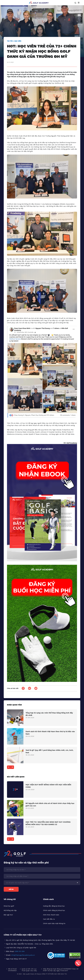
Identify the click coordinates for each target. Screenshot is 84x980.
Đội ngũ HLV (8, 915)
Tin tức (10, 41)
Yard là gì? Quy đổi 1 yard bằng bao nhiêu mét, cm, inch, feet (49, 751)
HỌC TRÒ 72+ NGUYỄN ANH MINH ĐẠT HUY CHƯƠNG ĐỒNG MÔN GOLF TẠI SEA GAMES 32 (48, 823)
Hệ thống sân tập (10, 910)
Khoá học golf (9, 906)
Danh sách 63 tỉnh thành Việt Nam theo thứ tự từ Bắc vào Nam (50, 733)
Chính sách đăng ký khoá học (54, 910)
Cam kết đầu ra (49, 919)
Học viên (18, 41)
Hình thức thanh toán (51, 915)
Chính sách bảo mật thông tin (54, 923)
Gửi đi (11, 889)
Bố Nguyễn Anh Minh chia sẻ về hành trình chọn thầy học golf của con (50, 805)
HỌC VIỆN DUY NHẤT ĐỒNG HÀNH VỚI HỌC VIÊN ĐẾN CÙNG (48, 786)
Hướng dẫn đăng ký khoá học (54, 906)
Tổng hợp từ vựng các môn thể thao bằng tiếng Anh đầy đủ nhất (49, 714)
